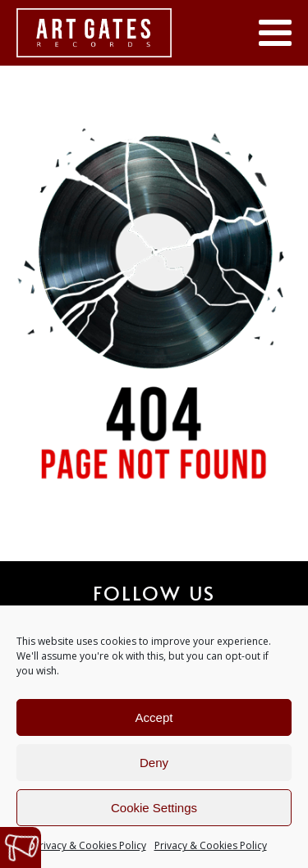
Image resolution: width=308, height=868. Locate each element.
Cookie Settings (154, 808)
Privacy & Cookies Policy (90, 845)
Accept (154, 717)
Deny (154, 763)
